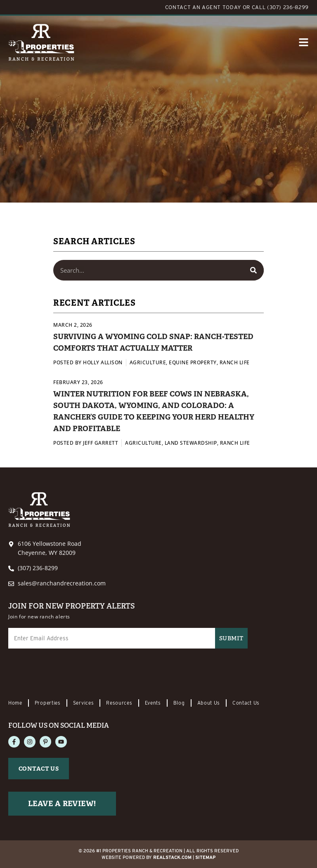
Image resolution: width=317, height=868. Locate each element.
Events (153, 703)
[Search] (253, 270)
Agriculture (148, 362)
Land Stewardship (191, 443)
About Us (209, 703)
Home (15, 703)
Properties (48, 703)
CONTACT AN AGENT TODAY (203, 7)
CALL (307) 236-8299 (280, 7)
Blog (179, 703)
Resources (119, 703)
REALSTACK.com (172, 857)
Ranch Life (235, 362)
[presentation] (71, 675)
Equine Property (193, 362)
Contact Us (246, 703)
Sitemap (205, 857)
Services (84, 703)
